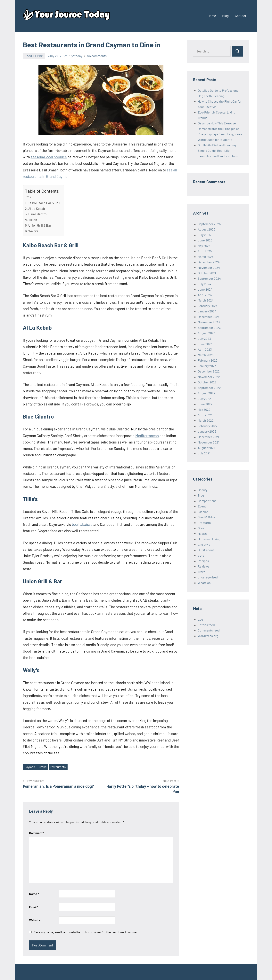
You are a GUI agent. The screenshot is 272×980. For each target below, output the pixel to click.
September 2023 (209, 328)
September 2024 (209, 278)
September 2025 (209, 224)
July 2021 (204, 453)
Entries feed (206, 625)
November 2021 (209, 442)
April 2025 (205, 251)
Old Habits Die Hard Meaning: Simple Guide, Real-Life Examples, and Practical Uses (218, 150)
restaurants (60, 767)
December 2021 (208, 437)
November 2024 (209, 267)
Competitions (207, 501)
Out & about (206, 550)
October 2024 (207, 273)
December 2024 (209, 262)
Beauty (203, 490)
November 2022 (209, 377)
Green (202, 528)
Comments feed (209, 630)
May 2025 (204, 246)
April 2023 (205, 349)
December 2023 (209, 317)
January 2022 (207, 431)
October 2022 (207, 382)
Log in (202, 619)
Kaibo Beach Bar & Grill (44, 203)
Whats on (204, 583)
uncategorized (208, 577)
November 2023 (209, 322)
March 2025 (206, 257)
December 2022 (209, 371)
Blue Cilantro (37, 214)
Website (35, 920)
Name (34, 894)
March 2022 (206, 420)
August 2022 (207, 393)
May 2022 (204, 409)
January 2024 (207, 311)
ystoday (77, 56)
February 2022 (208, 426)
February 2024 (208, 306)
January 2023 (207, 366)
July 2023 (204, 338)
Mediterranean (147, 436)
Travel (202, 572)
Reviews (204, 566)
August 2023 (206, 333)
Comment (37, 833)
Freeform (204, 523)
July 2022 (204, 399)
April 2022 (205, 415)
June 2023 (205, 344)
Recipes (203, 561)
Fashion (203, 512)
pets (201, 555)
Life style (204, 544)
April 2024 (205, 295)
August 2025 (206, 229)
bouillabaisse (82, 524)
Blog (225, 16)
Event (202, 506)
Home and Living (209, 539)
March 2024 (206, 300)
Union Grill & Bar (40, 225)
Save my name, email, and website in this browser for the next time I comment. (87, 933)
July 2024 (204, 284)
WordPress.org (208, 636)
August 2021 (206, 448)
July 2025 (204, 235)
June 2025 (205, 240)
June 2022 (205, 404)
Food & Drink (34, 56)
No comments (97, 56)
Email (34, 907)
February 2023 (208, 360)
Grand (44, 767)
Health (202, 533)
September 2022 (209, 388)
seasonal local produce (49, 157)
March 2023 (206, 355)
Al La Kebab (37, 208)
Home (212, 16)
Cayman (30, 767)
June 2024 (205, 289)
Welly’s (33, 231)
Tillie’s (33, 220)
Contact (241, 16)
